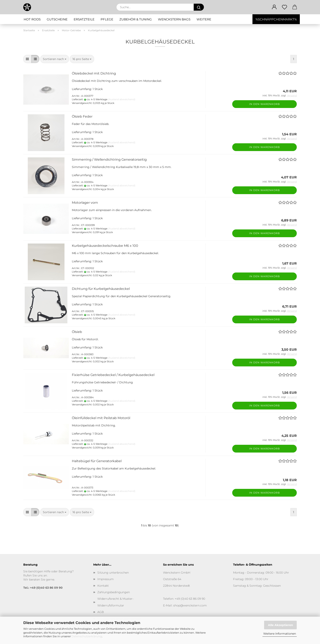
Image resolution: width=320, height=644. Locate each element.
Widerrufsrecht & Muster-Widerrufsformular (115, 602)
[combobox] (55, 59)
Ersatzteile (84, 19)
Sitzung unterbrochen (113, 573)
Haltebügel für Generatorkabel (97, 461)
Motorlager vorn (85, 203)
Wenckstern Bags (174, 19)
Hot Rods (32, 19)
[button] (274, 7)
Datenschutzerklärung (87, 636)
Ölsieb (77, 332)
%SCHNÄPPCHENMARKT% (276, 19)
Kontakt (103, 586)
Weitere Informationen (280, 634)
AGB (101, 612)
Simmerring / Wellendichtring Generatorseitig (109, 160)
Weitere (204, 19)
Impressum (106, 579)
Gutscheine (57, 19)
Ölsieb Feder (82, 116)
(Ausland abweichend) (122, 99)
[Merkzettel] (284, 7)
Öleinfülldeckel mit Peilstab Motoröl (101, 418)
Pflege (107, 19)
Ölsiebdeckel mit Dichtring (94, 73)
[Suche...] (199, 7)
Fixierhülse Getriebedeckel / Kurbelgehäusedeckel (113, 375)
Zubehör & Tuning (136, 19)
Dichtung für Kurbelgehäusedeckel (101, 289)
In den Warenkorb (264, 104)
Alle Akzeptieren (281, 625)
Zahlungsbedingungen (114, 592)
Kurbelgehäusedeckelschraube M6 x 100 (105, 246)
